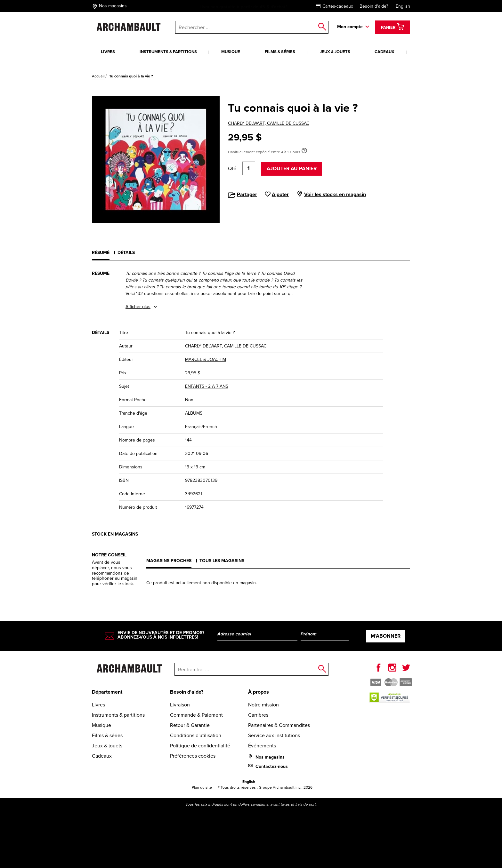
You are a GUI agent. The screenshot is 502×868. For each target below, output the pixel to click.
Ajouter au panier (292, 168)
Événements (262, 746)
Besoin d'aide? (374, 6)
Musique (231, 52)
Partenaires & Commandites (279, 725)
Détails (126, 253)
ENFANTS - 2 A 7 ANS (207, 386)
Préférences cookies (193, 756)
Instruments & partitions (168, 52)
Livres (108, 52)
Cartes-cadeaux (334, 6)
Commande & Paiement (196, 715)
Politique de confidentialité (200, 746)
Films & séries (280, 52)
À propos (259, 692)
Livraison (180, 705)
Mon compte (350, 27)
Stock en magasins (115, 534)
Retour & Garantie (190, 725)
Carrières (258, 715)
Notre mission (263, 705)
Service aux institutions (274, 735)
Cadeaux (385, 52)
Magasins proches (169, 561)
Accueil (98, 76)
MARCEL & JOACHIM (206, 359)
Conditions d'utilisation (196, 735)
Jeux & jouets (335, 52)
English (403, 6)
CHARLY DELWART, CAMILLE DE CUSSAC (269, 123)
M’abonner (386, 636)
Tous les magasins (222, 561)
